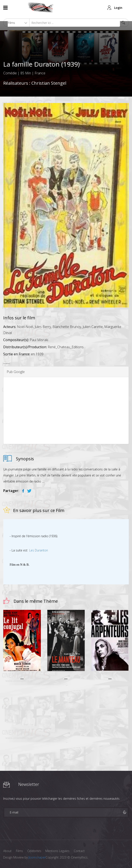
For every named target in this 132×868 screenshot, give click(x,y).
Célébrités (34, 851)
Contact (79, 851)
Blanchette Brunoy (67, 327)
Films (19, 851)
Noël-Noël (25, 327)
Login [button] (118, 8)
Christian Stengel (49, 83)
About (7, 851)
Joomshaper (37, 857)
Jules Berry (43, 327)
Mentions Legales (58, 851)
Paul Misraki (39, 340)
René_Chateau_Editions (66, 347)
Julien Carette (93, 327)
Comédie (10, 73)
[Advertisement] (66, 411)
